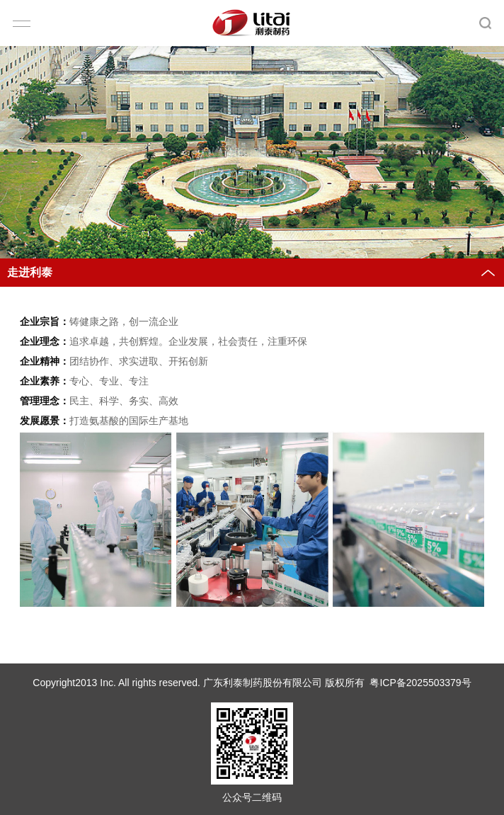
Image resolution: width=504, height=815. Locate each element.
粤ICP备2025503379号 (420, 683)
